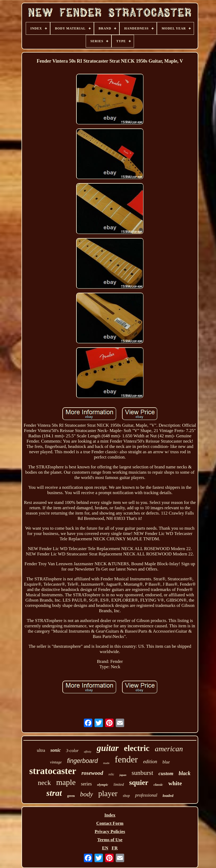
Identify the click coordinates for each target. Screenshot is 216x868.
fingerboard (82, 761)
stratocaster (53, 771)
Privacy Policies (110, 832)
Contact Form (110, 823)
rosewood (92, 773)
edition (150, 761)
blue (166, 762)
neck (44, 783)
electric (137, 748)
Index (110, 815)
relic (111, 774)
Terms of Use (110, 840)
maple (66, 782)
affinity (88, 752)
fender (126, 759)
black (184, 773)
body (87, 794)
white (175, 783)
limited (119, 785)
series (86, 784)
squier (139, 783)
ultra (41, 750)
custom (166, 773)
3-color (72, 751)
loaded (168, 796)
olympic (103, 785)
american (169, 749)
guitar (108, 748)
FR (115, 848)
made (106, 763)
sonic (56, 750)
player (108, 793)
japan (123, 775)
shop (126, 796)
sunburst (142, 773)
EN (105, 848)
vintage (56, 762)
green (71, 796)
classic (158, 785)
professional (146, 795)
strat (54, 793)
